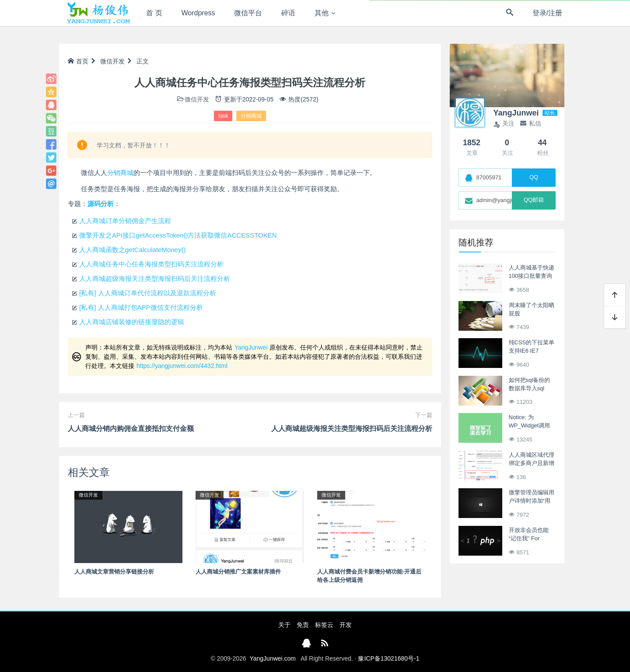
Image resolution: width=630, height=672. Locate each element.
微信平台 (248, 13)
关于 (284, 625)
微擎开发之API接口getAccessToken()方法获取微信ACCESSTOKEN (178, 235)
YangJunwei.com (273, 658)
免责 (303, 625)
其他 (322, 13)
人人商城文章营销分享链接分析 (114, 572)
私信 (531, 123)
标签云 (324, 625)
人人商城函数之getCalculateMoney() (132, 250)
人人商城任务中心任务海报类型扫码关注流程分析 (151, 264)
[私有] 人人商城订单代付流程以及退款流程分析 (148, 293)
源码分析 (101, 204)
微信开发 (112, 61)
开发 (346, 625)
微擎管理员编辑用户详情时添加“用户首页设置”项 (532, 501)
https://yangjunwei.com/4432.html (182, 366)
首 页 (154, 13)
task (223, 116)
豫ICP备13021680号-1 (388, 658)
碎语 (288, 13)
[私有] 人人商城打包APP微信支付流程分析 (141, 307)
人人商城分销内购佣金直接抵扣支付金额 (131, 429)
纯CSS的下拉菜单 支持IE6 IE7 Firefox (532, 351)
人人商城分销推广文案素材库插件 (238, 572)
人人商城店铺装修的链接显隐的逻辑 (132, 322)
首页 (78, 61)
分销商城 (251, 116)
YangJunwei (251, 347)
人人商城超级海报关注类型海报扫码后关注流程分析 (155, 278)
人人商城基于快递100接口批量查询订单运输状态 (532, 276)
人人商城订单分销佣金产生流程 (125, 221)
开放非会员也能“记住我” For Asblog (529, 539)
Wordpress (198, 13)
